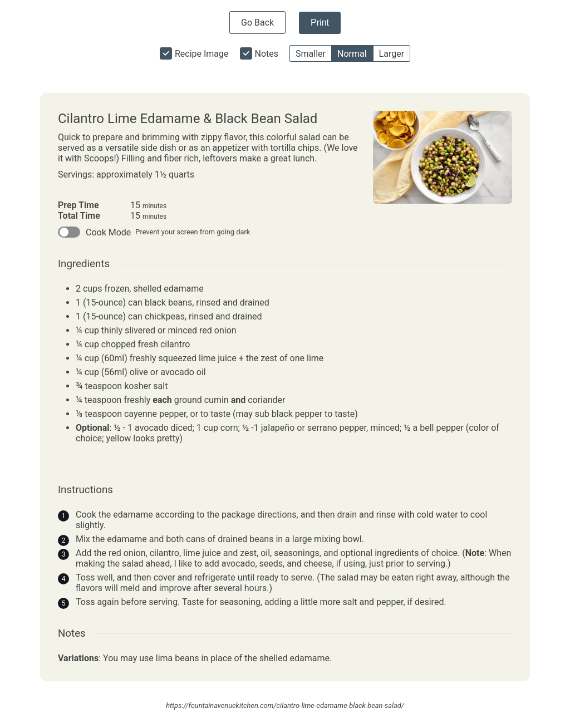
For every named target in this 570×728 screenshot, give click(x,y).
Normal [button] (352, 54)
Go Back (257, 23)
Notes (267, 54)
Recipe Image (202, 54)
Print (320, 23)
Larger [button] (392, 54)
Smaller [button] (311, 54)
